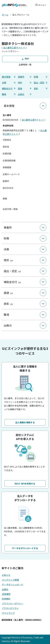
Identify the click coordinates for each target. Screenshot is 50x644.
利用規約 (6, 599)
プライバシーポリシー (13, 603)
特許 (25, 83)
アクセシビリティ (10, 608)
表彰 (41, 88)
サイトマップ (8, 613)
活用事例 (6, 594)
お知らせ (6, 575)
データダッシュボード (13, 584)
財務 (41, 77)
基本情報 (9, 77)
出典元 (25, 94)
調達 (25, 88)
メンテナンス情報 (10, 580)
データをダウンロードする (25, 548)
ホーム (5, 15)
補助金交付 (9, 88)
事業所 (25, 77)
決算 (9, 83)
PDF (25, 59)
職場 (9, 94)
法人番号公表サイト (14, 48)
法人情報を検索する (25, 422)
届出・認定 (41, 83)
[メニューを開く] (41, 5)
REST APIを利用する (25, 484)
